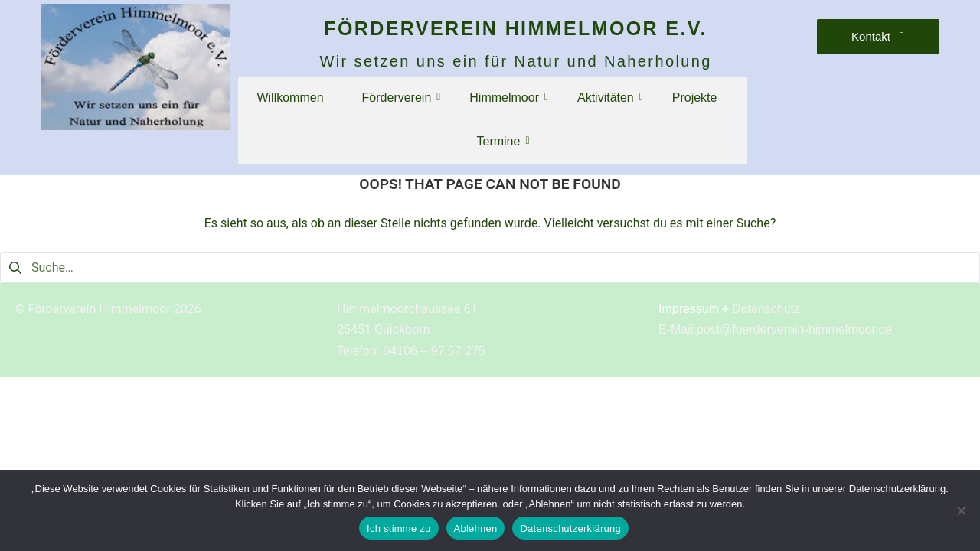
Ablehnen (476, 528)
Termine (503, 141)
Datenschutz (766, 309)
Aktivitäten (609, 98)
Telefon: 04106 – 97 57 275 (411, 351)
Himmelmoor (508, 98)
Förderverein (401, 98)
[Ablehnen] (961, 510)
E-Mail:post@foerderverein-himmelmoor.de (775, 329)
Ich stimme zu (399, 528)
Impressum (689, 309)
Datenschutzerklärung (570, 528)
